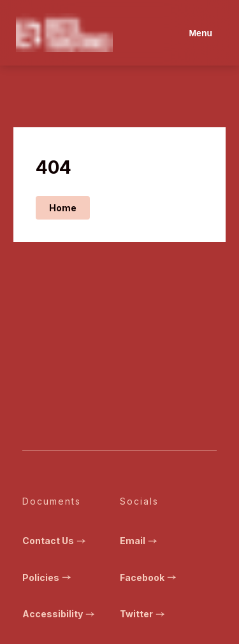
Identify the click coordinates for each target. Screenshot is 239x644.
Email (140, 541)
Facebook (149, 577)
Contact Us (55, 541)
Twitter (143, 614)
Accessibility (60, 614)
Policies (48, 577)
